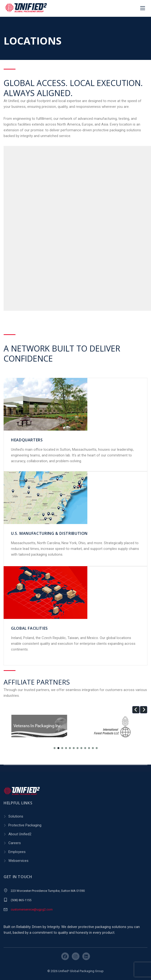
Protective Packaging (25, 825)
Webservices (18, 861)
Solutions (16, 816)
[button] (136, 710)
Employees (17, 852)
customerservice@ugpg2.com (32, 909)
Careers (15, 843)
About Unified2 (20, 834)
